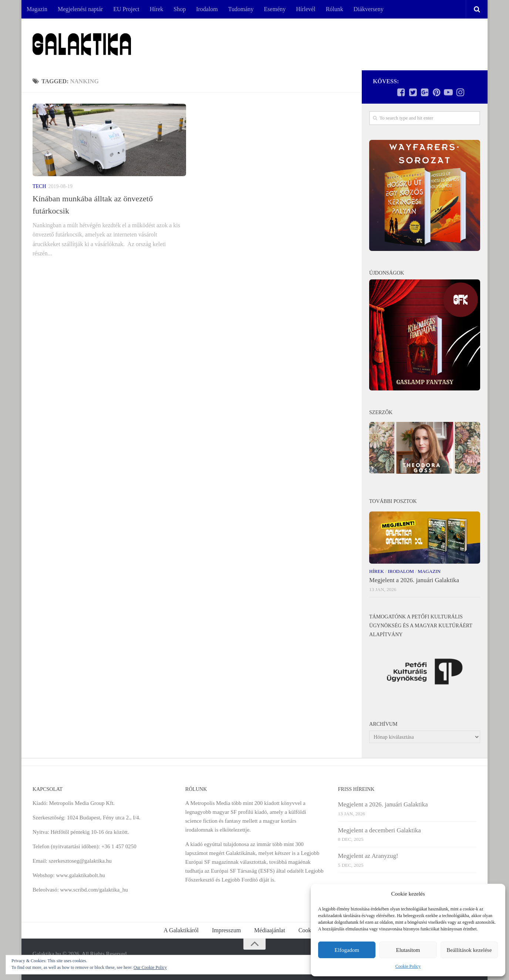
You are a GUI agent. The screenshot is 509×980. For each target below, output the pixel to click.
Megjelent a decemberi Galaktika (380, 830)
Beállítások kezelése (469, 950)
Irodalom (207, 9)
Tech (39, 186)
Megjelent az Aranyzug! (368, 856)
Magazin (37, 9)
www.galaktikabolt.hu (80, 875)
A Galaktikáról (181, 930)
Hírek (156, 9)
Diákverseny (369, 9)
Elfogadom (347, 950)
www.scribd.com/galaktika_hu (94, 890)
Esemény (275, 9)
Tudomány (241, 9)
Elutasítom (408, 950)
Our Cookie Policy (150, 967)
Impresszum (226, 930)
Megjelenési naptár (80, 9)
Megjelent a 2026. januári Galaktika (414, 580)
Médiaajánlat (270, 930)
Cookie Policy (408, 966)
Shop (180, 9)
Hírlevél (306, 9)
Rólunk (335, 9)
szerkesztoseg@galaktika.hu (80, 861)
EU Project (126, 9)
